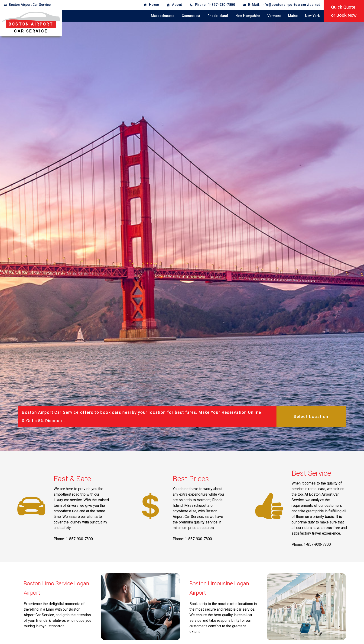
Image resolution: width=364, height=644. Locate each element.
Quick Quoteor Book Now (344, 11)
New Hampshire (248, 16)
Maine (293, 16)
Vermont (274, 16)
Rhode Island (218, 16)
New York (312, 16)
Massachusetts (163, 16)
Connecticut (191, 16)
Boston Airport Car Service (30, 5)
